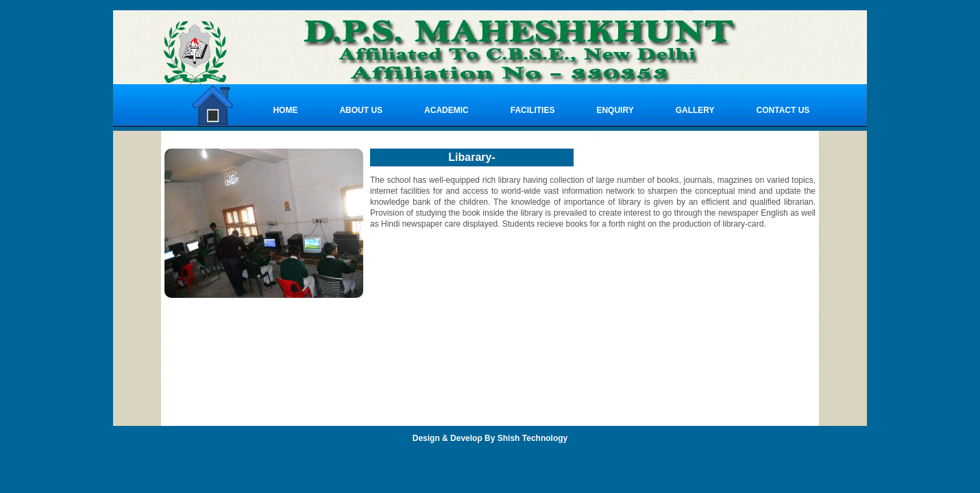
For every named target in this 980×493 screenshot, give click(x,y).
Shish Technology (532, 438)
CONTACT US (783, 110)
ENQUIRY (615, 110)
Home (285, 110)
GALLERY (695, 110)
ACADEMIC (446, 110)
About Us (361, 110)
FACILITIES (533, 110)
